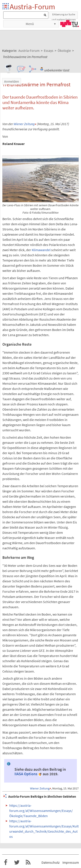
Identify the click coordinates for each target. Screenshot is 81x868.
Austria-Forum (32, 7)
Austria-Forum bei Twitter (17, 862)
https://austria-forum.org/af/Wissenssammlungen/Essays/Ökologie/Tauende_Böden (41, 811)
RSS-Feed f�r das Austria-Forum (28, 862)
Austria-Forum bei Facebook (6, 862)
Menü (30, 24)
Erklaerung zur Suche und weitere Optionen (64, 16)
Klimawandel (41, 250)
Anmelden (12, 81)
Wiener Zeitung (24, 124)
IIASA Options (26, 774)
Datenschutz (51, 862)
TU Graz (70, 24)
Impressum (71, 862)
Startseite (6, 7)
